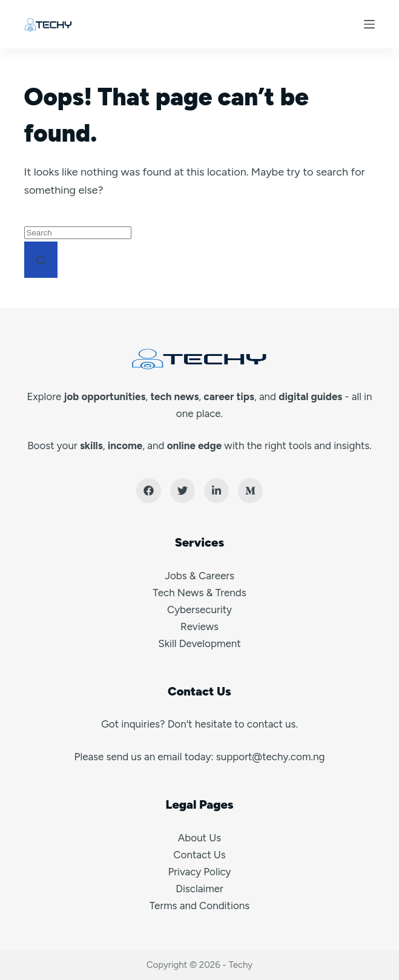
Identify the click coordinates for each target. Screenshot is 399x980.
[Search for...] (78, 233)
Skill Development (199, 643)
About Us (199, 838)
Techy (240, 965)
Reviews (199, 626)
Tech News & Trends (199, 593)
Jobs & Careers (199, 576)
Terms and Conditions (199, 906)
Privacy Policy (199, 872)
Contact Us (199, 855)
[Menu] (369, 24)
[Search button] (41, 260)
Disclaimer (199, 889)
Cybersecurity (199, 610)
